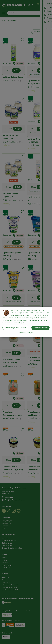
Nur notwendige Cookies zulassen (15, 328)
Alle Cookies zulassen (40, 328)
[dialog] (26, 322)
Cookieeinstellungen (26, 333)
